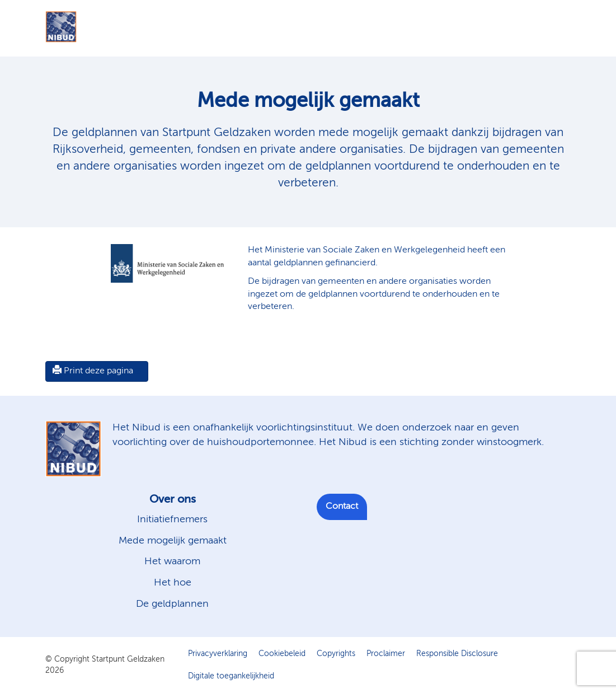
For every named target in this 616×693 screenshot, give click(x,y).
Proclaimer (386, 654)
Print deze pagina (93, 371)
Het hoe (173, 583)
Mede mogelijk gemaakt (173, 541)
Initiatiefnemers (172, 519)
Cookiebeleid (282, 654)
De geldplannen (172, 604)
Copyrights (336, 654)
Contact (342, 507)
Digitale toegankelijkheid (231, 676)
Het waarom (172, 561)
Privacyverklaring (218, 654)
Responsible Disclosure (457, 654)
